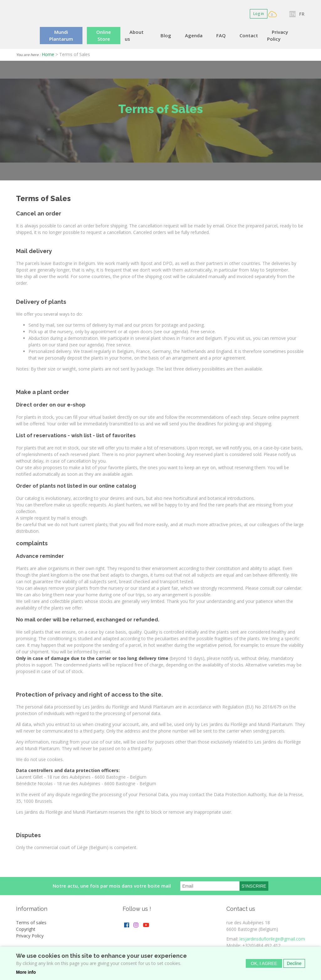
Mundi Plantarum (61, 36)
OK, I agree (264, 964)
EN (292, 14)
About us (134, 36)
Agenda (194, 35)
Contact (249, 35)
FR (302, 14)
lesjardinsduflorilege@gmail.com (272, 939)
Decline (294, 964)
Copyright (26, 929)
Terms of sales (31, 923)
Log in (259, 14)
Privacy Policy (278, 36)
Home (48, 54)
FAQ (221, 35)
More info (26, 973)
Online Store (104, 36)
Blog (166, 35)
